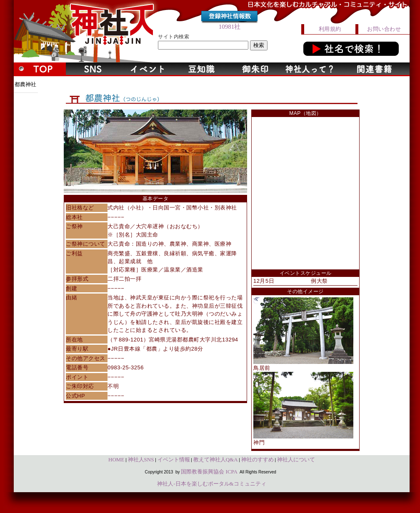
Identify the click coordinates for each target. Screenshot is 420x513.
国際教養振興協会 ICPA (209, 472)
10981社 (230, 27)
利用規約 (330, 29)
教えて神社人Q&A (216, 459)
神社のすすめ (257, 459)
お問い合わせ (384, 29)
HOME (116, 459)
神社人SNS (141, 459)
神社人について (296, 459)
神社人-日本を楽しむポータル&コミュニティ (211, 484)
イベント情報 (174, 459)
